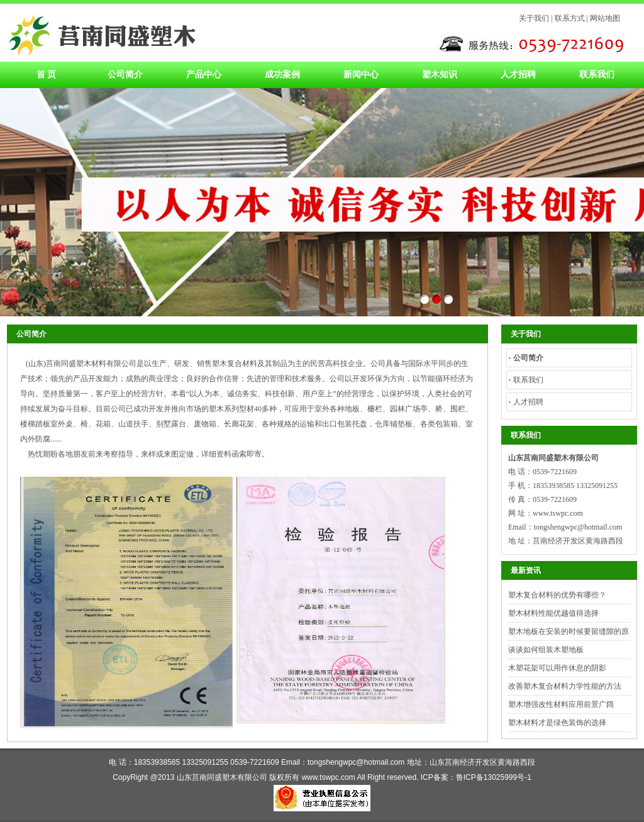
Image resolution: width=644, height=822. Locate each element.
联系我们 (597, 75)
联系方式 (570, 18)
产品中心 (204, 75)
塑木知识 (440, 75)
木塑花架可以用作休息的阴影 (557, 668)
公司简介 (125, 75)
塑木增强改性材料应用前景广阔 (561, 704)
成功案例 (282, 75)
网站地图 (605, 18)
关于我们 (534, 18)
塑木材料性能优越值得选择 (553, 613)
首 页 (47, 75)
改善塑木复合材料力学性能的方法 (565, 686)
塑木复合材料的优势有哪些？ (557, 595)
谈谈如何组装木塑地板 (546, 650)
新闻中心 (361, 75)
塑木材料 (101, 33)
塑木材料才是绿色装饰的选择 (557, 723)
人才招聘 (518, 75)
